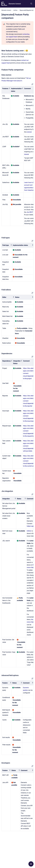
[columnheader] (6, 90)
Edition (29, 531)
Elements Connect (15, 4)
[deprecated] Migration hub (27, 10)
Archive (15, 10)
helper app (30, 526)
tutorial (29, 132)
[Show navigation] (31, 864)
